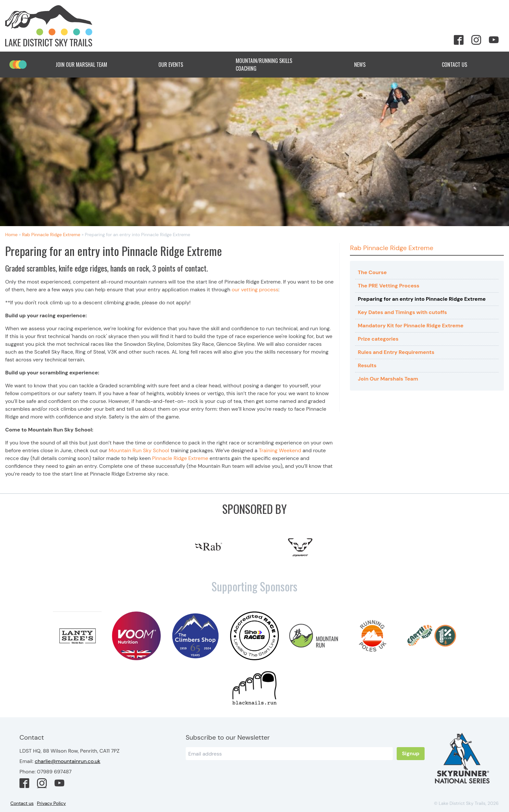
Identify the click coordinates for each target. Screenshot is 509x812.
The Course (372, 272)
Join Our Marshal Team (81, 65)
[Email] (289, 754)
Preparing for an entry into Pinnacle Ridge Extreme (422, 299)
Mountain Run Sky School (139, 450)
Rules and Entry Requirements (396, 352)
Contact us (22, 803)
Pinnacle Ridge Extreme (180, 458)
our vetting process (255, 290)
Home (11, 235)
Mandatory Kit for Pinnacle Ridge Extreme (410, 326)
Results (367, 365)
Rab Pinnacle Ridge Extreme (51, 235)
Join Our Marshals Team (388, 379)
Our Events (176, 65)
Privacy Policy (51, 803)
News (365, 65)
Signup (411, 753)
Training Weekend (280, 450)
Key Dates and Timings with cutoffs (402, 312)
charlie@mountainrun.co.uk (68, 761)
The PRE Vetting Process (388, 286)
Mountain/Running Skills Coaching (270, 65)
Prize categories (378, 339)
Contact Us (460, 65)
